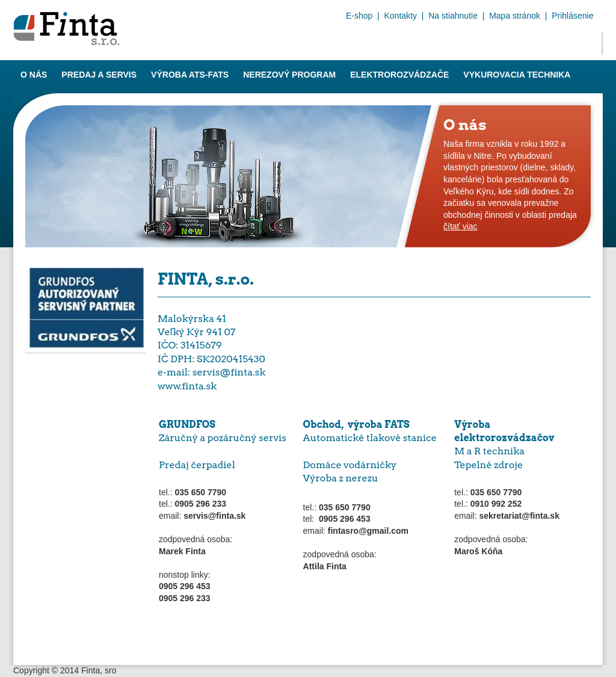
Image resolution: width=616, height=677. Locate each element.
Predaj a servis (99, 75)
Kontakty (401, 16)
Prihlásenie (572, 16)
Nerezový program (289, 75)
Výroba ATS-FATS (190, 75)
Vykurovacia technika (517, 75)
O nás (34, 75)
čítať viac (460, 226)
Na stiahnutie (453, 16)
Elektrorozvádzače (399, 75)
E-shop (359, 16)
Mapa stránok (515, 16)
